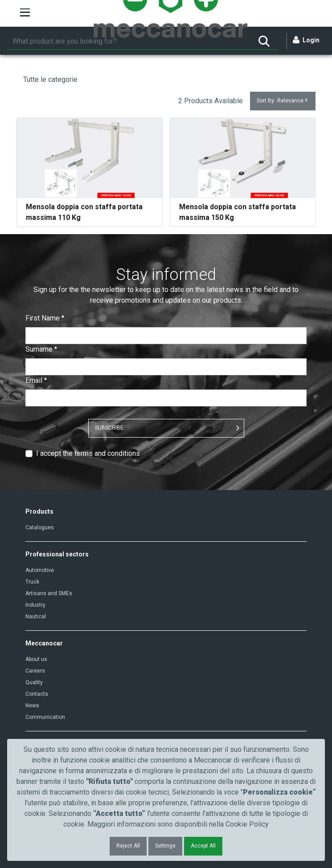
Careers (35, 671)
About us (36, 659)
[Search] (129, 41)
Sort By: (283, 101)
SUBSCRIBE (109, 428)
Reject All (128, 846)
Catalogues (40, 527)
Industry (35, 605)
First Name (45, 318)
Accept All (203, 846)
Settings (165, 846)
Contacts (37, 694)
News (32, 706)
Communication (45, 717)
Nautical (36, 617)
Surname (41, 349)
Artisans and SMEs (49, 593)
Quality (34, 682)
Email (36, 380)
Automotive (40, 570)
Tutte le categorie (50, 79)
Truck (32, 582)
